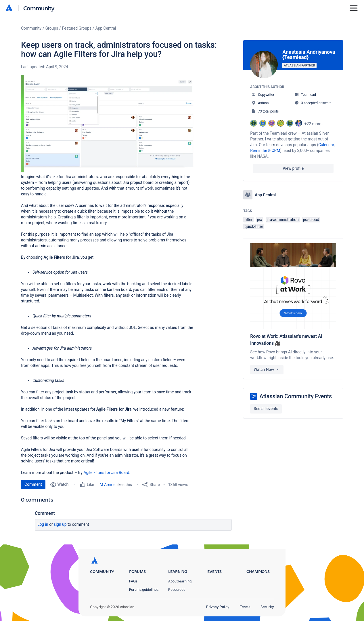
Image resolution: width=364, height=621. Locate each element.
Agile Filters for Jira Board (106, 473)
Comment (33, 484)
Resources (177, 589)
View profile (293, 168)
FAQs (133, 581)
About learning (180, 581)
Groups (52, 28)
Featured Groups (77, 28)
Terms (245, 607)
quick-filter (254, 226)
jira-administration (283, 220)
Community (39, 8)
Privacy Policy (218, 607)
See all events (266, 409)
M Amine (108, 485)
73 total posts (268, 111)
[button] (107, 124)
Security (267, 607)
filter (248, 220)
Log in (43, 524)
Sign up (60, 524)
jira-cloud (311, 220)
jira (260, 220)
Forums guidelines (144, 589)
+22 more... (315, 124)
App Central (106, 28)
